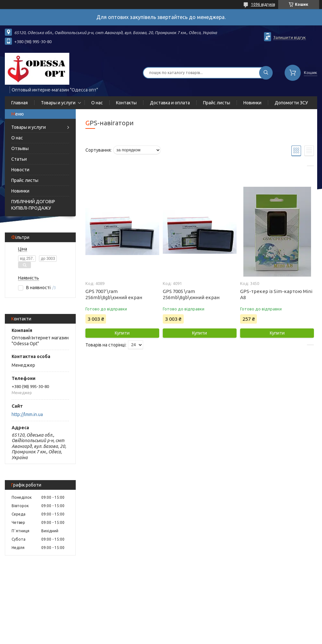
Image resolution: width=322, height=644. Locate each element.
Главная (20, 103)
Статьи (19, 159)
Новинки (252, 103)
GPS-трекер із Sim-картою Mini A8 (276, 294)
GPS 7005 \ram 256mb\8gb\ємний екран (191, 294)
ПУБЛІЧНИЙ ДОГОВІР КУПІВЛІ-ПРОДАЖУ (33, 205)
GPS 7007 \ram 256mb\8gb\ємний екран (114, 294)
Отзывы (20, 148)
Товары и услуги (58, 103)
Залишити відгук (290, 37)
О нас (97, 103)
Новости (20, 170)
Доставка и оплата (170, 103)
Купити (122, 333)
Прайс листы (217, 103)
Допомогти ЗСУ (291, 103)
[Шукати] (266, 73)
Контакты (126, 103)
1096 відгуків (263, 4)
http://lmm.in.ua (27, 414)
